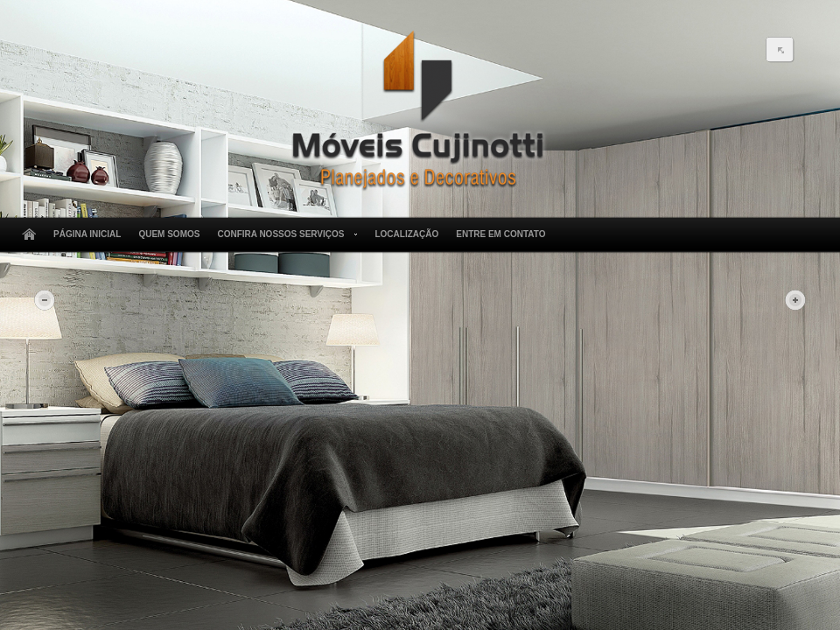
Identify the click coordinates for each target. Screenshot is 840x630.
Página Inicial (87, 234)
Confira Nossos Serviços (284, 234)
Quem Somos (169, 234)
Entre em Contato (500, 234)
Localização (406, 234)
